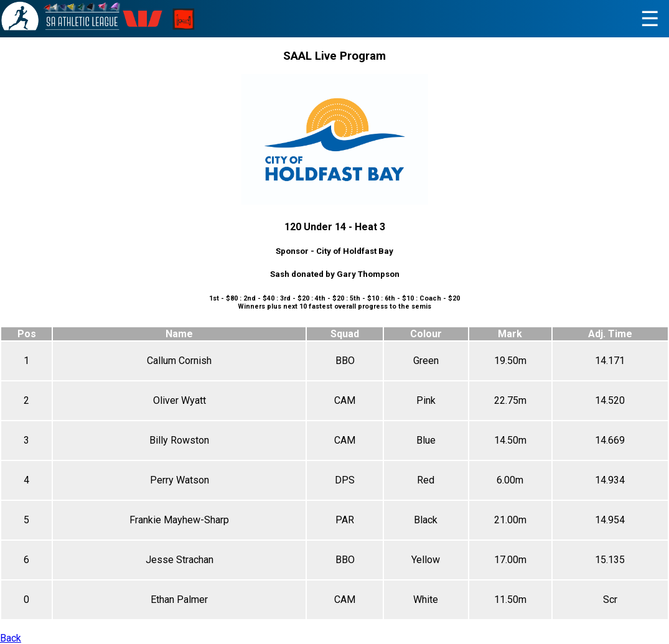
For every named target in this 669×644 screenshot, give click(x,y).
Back (11, 638)
